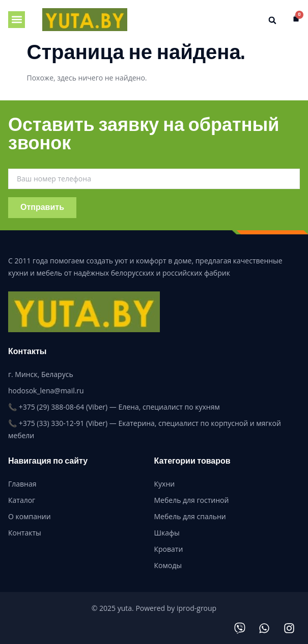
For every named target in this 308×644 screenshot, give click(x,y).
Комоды (168, 565)
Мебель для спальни (190, 516)
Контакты (25, 533)
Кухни (165, 484)
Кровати (169, 549)
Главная (22, 484)
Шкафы (167, 533)
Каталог (22, 500)
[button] (17, 20)
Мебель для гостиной (192, 500)
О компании (30, 516)
